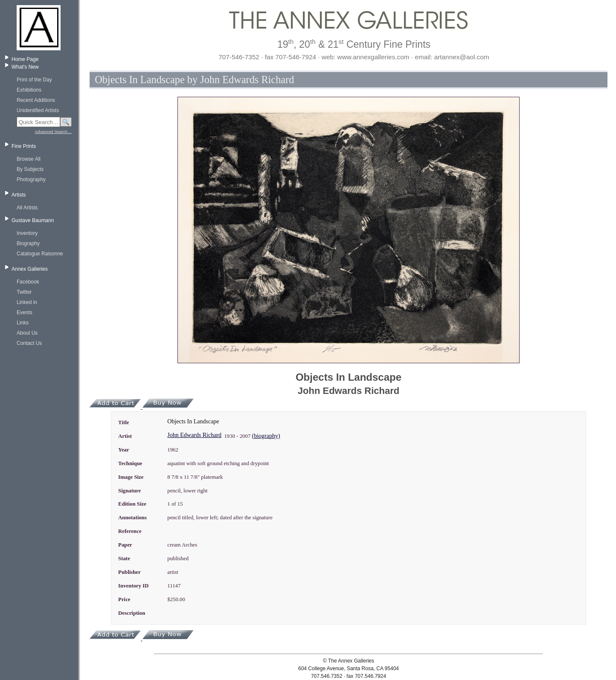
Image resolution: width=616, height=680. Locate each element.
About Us (27, 333)
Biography (28, 243)
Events (25, 313)
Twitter (24, 292)
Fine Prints (24, 146)
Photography (31, 179)
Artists (19, 195)
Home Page (25, 59)
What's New (25, 67)
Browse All (29, 159)
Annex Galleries (30, 269)
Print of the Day (34, 80)
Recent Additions (36, 100)
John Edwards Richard (194, 435)
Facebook (28, 282)
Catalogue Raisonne (40, 254)
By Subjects (30, 169)
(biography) (266, 436)
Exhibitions (29, 90)
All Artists (27, 208)
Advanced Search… (53, 132)
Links (23, 323)
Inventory (27, 233)
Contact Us (29, 343)
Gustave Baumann (33, 220)
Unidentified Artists (38, 110)
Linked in (27, 302)
